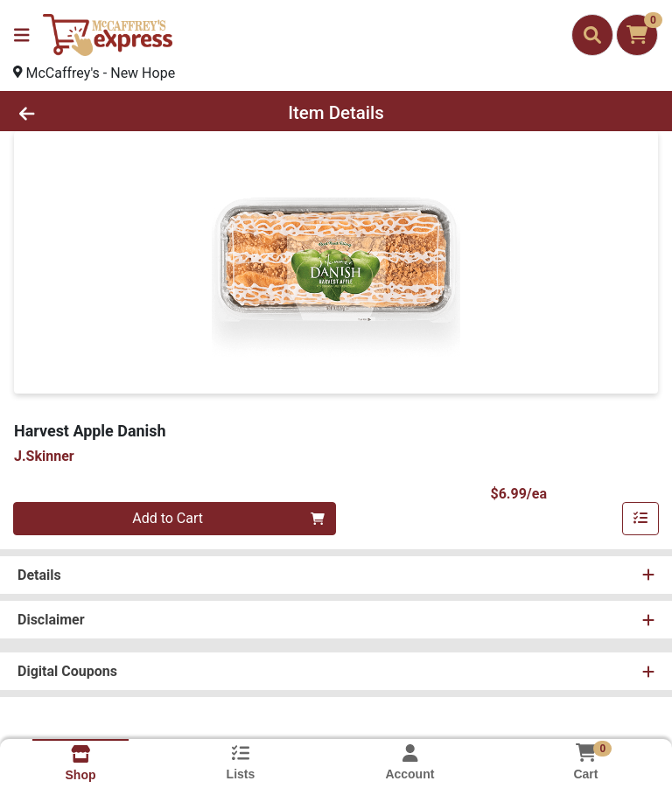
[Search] (592, 35)
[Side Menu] (22, 35)
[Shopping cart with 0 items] (637, 35)
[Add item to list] (640, 519)
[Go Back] (94, 113)
